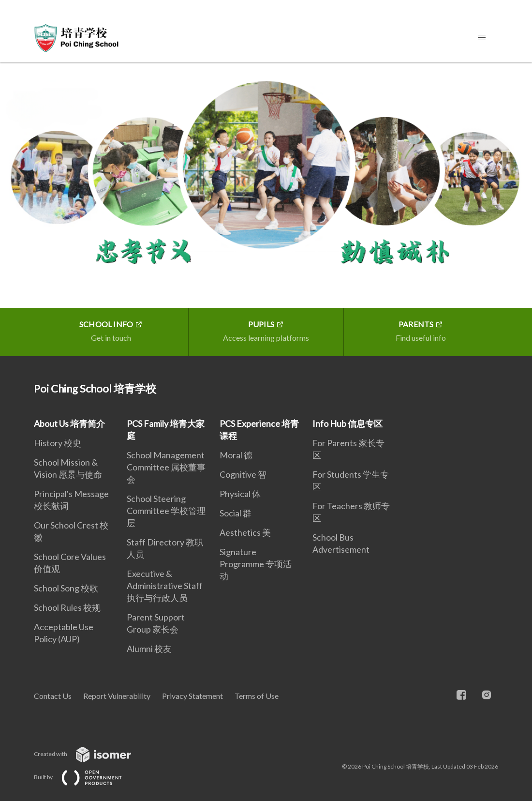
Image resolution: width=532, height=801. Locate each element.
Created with (90, 754)
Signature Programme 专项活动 (256, 564)
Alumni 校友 (149, 649)
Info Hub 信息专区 (347, 423)
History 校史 (58, 443)
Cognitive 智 (243, 474)
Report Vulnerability (117, 696)
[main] (266, 209)
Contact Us (53, 696)
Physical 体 (240, 494)
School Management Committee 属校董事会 (166, 467)
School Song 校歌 (66, 588)
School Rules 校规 (67, 607)
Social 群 (236, 513)
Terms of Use (257, 696)
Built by (86, 777)
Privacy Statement (192, 696)
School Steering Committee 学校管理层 (166, 511)
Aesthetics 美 (245, 532)
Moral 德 (236, 455)
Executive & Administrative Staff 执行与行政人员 (165, 586)
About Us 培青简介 (69, 423)
